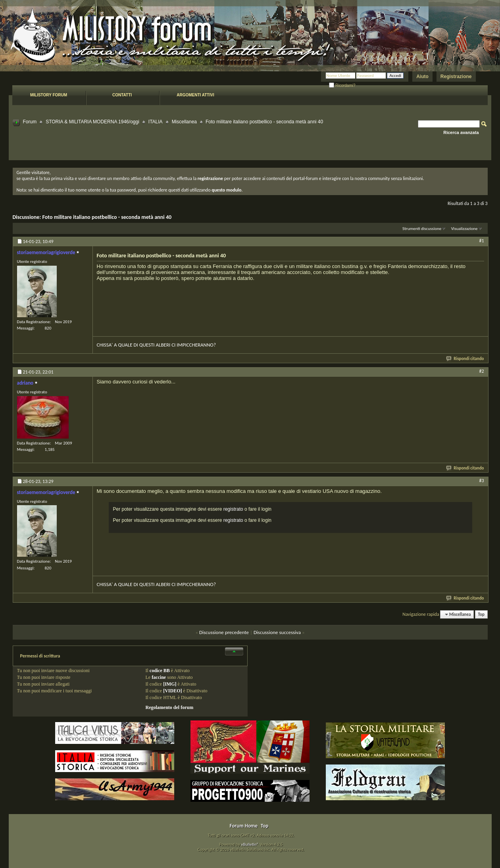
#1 (481, 241)
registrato (233, 509)
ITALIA (156, 122)
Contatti (122, 95)
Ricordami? (342, 85)
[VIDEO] (172, 691)
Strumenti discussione (422, 229)
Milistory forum (49, 95)
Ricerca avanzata (461, 132)
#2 (481, 371)
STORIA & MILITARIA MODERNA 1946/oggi (92, 122)
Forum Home (244, 826)
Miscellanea (184, 122)
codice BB (160, 671)
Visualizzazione (464, 229)
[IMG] (170, 684)
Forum (30, 122)
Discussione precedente (224, 632)
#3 (481, 481)
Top (481, 614)
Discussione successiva (277, 632)
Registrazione (456, 77)
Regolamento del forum (170, 707)
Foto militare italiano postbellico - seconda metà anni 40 (107, 217)
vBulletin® (250, 844)
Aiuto (422, 77)
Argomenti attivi (195, 95)
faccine (159, 677)
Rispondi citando (465, 359)
